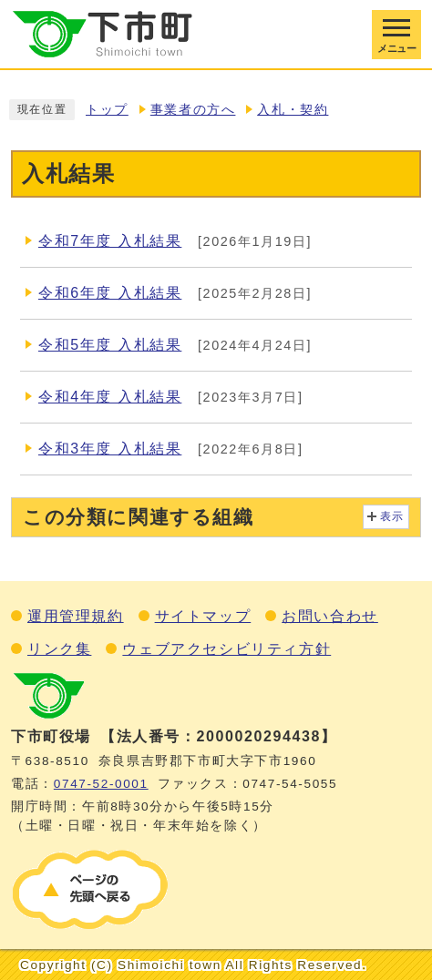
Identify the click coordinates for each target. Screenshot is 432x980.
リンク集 (59, 649)
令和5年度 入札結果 (110, 345)
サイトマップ (203, 616)
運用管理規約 (76, 616)
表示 (392, 516)
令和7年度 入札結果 (110, 241)
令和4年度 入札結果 (110, 397)
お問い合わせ (330, 616)
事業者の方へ (193, 110)
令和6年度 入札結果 (110, 293)
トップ (107, 110)
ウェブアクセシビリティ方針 (226, 649)
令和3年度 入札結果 (110, 449)
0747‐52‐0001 (101, 784)
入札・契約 (293, 110)
